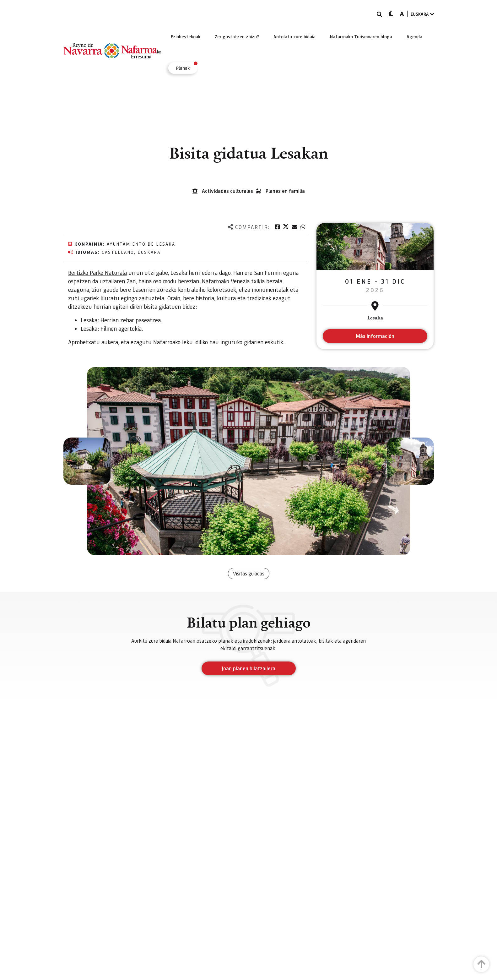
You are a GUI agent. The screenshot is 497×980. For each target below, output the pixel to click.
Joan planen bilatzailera (248, 668)
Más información (375, 336)
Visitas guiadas (249, 573)
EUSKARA (422, 14)
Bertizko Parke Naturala (97, 272)
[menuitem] (186, 36)
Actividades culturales (227, 191)
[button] (87, 461)
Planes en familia (285, 191)
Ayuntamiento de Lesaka (141, 244)
